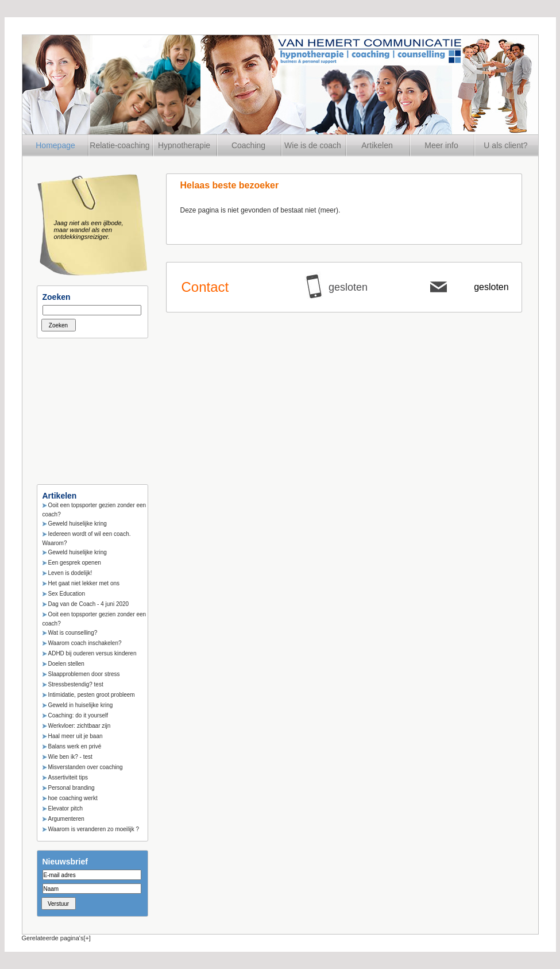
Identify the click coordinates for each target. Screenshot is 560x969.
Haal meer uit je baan (76, 736)
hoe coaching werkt (73, 798)
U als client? (505, 145)
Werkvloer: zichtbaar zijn (80, 726)
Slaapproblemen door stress (84, 674)
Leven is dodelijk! (70, 573)
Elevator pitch (66, 808)
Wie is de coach (313, 145)
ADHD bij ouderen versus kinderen (92, 653)
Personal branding (72, 788)
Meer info (441, 145)
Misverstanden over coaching (86, 767)
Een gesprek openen (75, 563)
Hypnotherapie (184, 145)
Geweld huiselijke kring (78, 524)
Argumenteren (66, 819)
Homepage (55, 145)
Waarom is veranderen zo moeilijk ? (94, 829)
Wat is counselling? (73, 633)
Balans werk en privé (75, 746)
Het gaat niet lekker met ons (84, 583)
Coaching (248, 145)
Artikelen (377, 145)
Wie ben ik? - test (70, 757)
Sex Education (67, 594)
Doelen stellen (66, 664)
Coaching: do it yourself (78, 715)
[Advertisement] (94, 408)
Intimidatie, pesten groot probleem (92, 695)
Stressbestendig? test (76, 684)
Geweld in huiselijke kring (81, 705)
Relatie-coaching (119, 145)
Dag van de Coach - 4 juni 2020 (89, 604)
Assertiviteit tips (68, 777)
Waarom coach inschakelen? (85, 643)
